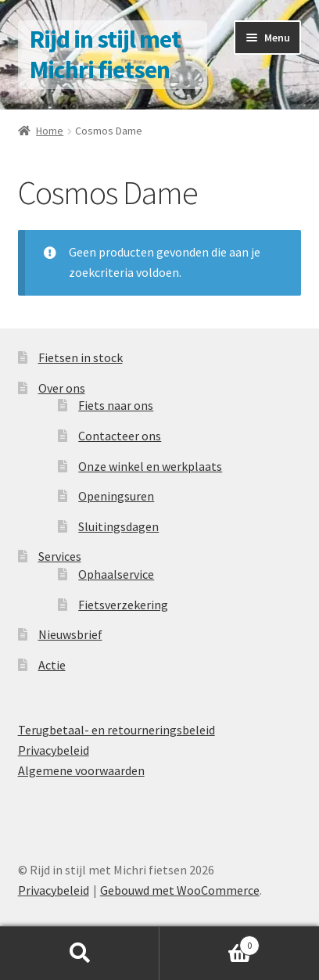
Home (50, 131)
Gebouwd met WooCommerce (180, 890)
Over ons (62, 388)
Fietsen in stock (81, 357)
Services (60, 556)
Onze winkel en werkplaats (150, 466)
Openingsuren (116, 496)
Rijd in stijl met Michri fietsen (105, 54)
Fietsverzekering (123, 605)
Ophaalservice (116, 574)
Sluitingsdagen (118, 526)
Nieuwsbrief (70, 634)
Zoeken (80, 953)
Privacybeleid (54, 750)
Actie (52, 665)
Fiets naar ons (116, 405)
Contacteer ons (120, 436)
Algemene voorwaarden (81, 770)
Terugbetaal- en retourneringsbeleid (116, 730)
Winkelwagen (210, 942)
